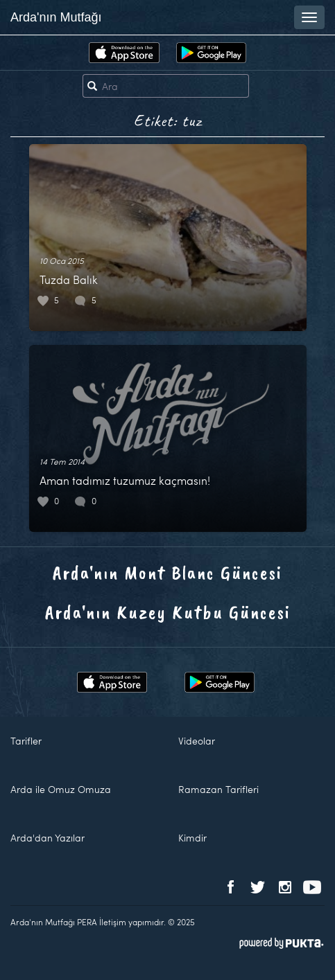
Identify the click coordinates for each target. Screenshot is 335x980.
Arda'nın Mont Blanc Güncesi (167, 572)
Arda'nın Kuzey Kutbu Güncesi (168, 612)
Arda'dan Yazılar (48, 838)
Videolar (197, 741)
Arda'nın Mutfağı (56, 17)
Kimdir (192, 838)
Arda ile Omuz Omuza (61, 789)
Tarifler (26, 741)
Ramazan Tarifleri (218, 789)
